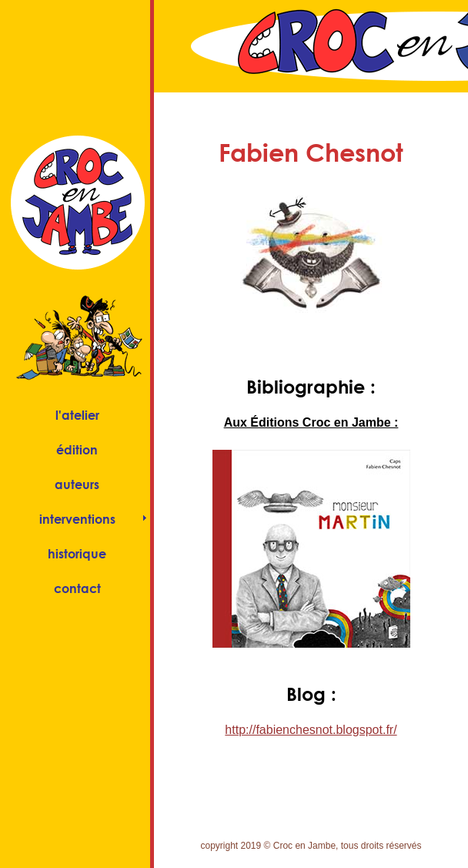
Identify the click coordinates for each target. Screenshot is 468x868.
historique (77, 553)
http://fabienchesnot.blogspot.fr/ (311, 730)
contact (77, 588)
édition (77, 449)
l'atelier (77, 415)
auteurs (77, 484)
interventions (77, 519)
